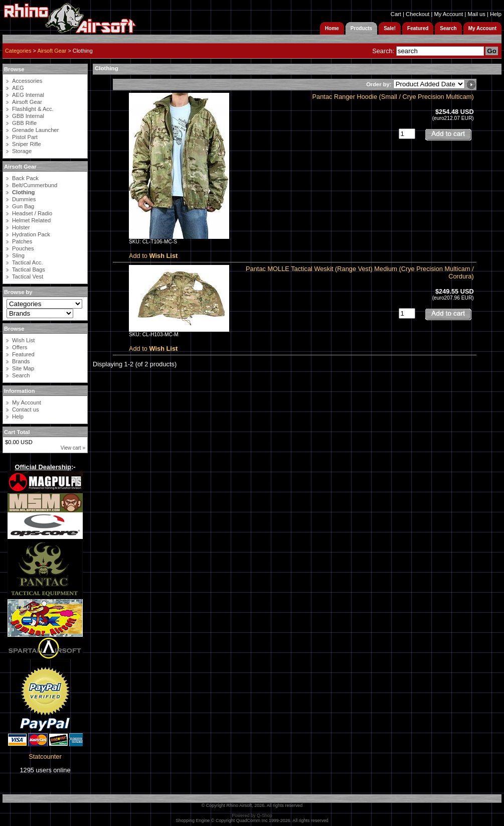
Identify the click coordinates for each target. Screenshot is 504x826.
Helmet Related (31, 220)
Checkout (417, 14)
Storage (22, 151)
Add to (153, 256)
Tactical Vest (28, 277)
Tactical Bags (29, 269)
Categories (18, 51)
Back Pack (25, 178)
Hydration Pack (31, 234)
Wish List (23, 340)
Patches (22, 241)
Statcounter (45, 756)
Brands (21, 361)
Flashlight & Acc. (33, 109)
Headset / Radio (32, 213)
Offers (20, 347)
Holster (21, 227)
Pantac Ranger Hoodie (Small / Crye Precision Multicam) (393, 97)
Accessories (27, 81)
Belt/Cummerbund (35, 185)
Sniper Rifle (27, 144)
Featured (23, 354)
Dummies (24, 199)
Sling (18, 255)
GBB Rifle (24, 123)
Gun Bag (23, 206)
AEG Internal (28, 95)
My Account (448, 14)
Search (21, 375)
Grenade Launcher (35, 130)
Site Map (23, 368)
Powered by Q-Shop (252, 815)
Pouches (23, 248)
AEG (18, 88)
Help (496, 14)
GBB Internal (28, 116)
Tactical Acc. (28, 262)
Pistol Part (25, 137)
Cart (396, 14)
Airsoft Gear (52, 51)
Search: (383, 51)
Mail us (476, 14)
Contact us (25, 409)
